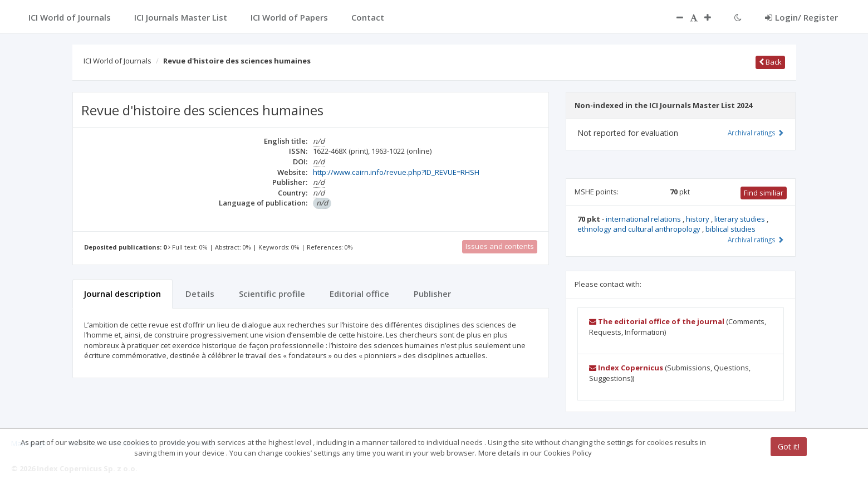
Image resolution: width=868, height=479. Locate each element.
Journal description (122, 294)
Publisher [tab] (432, 294)
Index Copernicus (626, 368)
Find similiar (764, 193)
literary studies (741, 219)
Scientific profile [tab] (272, 294)
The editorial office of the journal (657, 321)
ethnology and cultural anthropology (640, 229)
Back (770, 62)
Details (200, 294)
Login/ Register (801, 17)
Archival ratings (756, 133)
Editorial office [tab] (359, 294)
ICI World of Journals (117, 61)
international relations (644, 219)
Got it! (789, 446)
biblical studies (730, 229)
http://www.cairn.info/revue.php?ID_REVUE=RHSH (396, 172)
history (698, 219)
